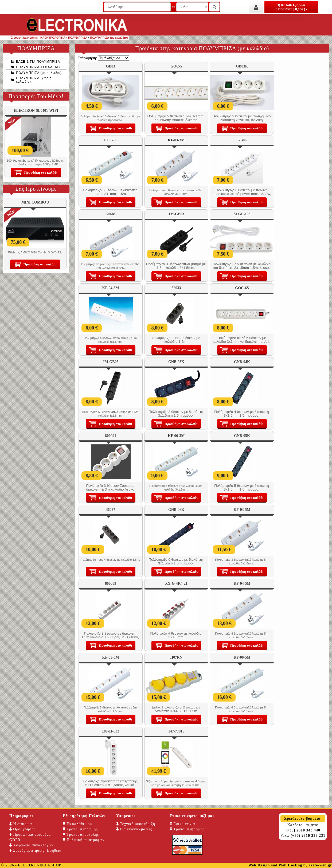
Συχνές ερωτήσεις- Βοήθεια (35, 851)
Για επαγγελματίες (134, 829)
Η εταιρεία (21, 824)
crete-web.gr (320, 865)
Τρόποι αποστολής (81, 835)
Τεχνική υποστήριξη (136, 824)
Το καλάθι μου (77, 824)
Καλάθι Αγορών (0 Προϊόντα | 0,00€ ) (291, 7)
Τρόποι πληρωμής (80, 829)
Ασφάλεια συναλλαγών (31, 845)
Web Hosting (290, 865)
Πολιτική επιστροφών (84, 840)
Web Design (259, 865)
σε (173, 7)
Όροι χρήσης (22, 829)
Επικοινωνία (182, 824)
